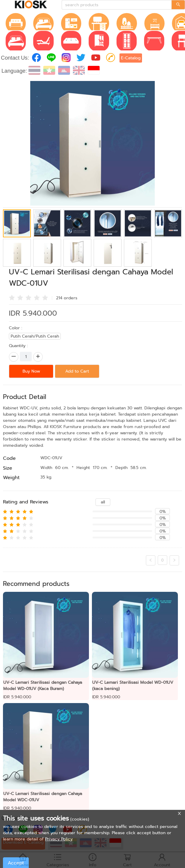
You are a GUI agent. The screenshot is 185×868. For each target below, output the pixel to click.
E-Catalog (131, 58)
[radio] (12, 297)
